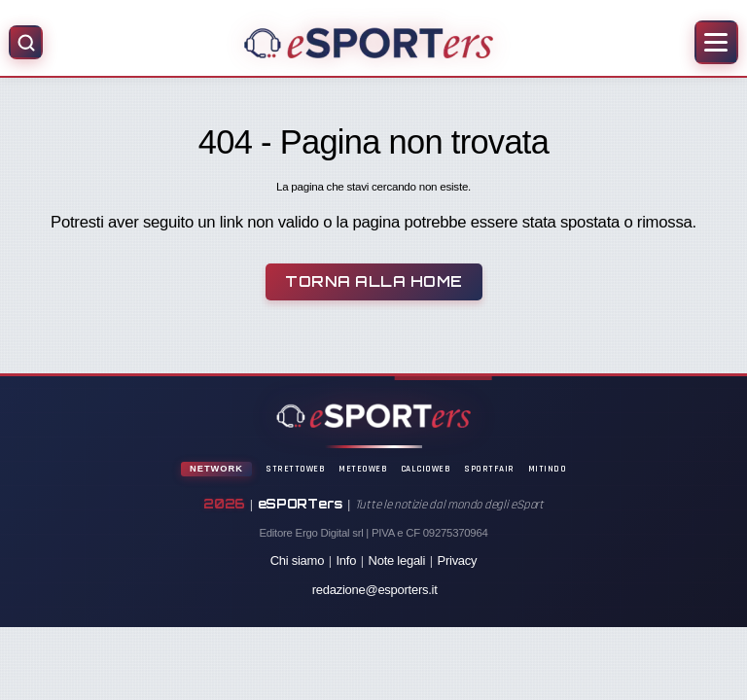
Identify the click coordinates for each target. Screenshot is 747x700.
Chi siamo (297, 560)
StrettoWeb (295, 469)
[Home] (368, 43)
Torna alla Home (374, 281)
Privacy (458, 560)
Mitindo (548, 469)
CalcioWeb (426, 469)
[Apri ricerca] (26, 42)
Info (347, 560)
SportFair (489, 469)
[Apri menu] (716, 42)
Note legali (397, 560)
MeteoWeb (363, 469)
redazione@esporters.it (375, 590)
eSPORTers (301, 504)
